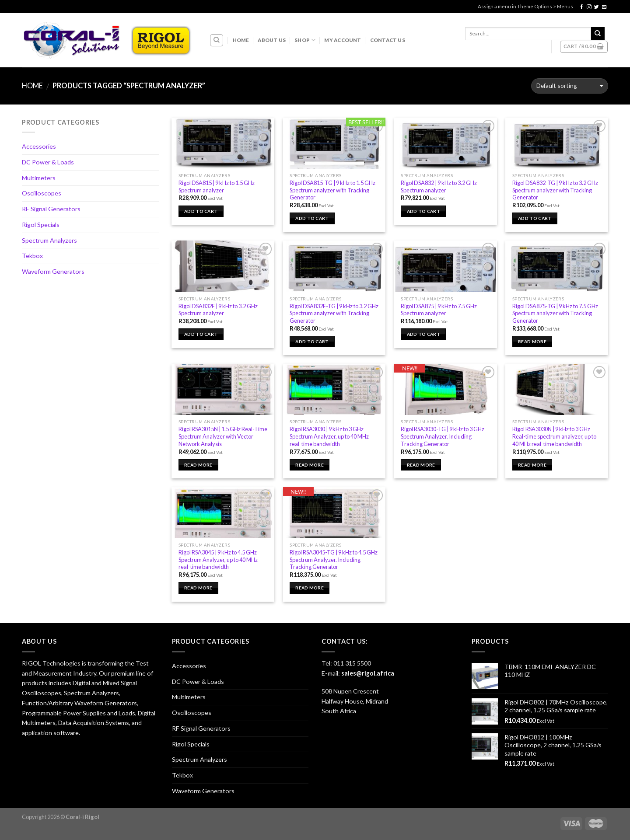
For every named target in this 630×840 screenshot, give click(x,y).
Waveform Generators (53, 271)
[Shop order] (570, 86)
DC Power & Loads (48, 162)
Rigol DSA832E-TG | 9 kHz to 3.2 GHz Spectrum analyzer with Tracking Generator (334, 313)
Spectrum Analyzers (49, 240)
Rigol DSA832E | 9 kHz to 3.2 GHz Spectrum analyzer (218, 310)
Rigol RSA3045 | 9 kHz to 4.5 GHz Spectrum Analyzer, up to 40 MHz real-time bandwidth (218, 559)
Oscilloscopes (42, 193)
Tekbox (32, 256)
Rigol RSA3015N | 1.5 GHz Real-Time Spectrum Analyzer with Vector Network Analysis (223, 436)
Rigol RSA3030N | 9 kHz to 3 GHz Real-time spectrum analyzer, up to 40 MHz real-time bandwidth (554, 436)
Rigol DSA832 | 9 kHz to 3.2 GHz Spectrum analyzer (439, 186)
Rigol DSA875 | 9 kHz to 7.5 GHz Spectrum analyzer (439, 310)
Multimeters (39, 178)
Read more (532, 342)
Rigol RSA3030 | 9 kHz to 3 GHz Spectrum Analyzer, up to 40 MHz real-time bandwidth (329, 436)
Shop (305, 40)
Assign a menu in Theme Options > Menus (525, 6)
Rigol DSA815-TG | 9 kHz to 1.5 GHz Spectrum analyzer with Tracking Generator (332, 190)
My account (343, 40)
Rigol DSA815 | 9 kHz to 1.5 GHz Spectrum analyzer (217, 186)
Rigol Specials (41, 225)
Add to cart (201, 211)
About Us (272, 40)
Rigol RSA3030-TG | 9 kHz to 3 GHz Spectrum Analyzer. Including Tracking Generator (443, 436)
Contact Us (388, 40)
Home (241, 40)
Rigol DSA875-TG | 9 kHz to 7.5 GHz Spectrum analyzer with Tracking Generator (555, 313)
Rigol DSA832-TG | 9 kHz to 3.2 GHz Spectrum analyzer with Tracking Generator (555, 190)
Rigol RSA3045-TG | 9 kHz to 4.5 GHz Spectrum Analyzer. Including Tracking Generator (334, 559)
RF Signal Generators (51, 209)
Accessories (39, 146)
